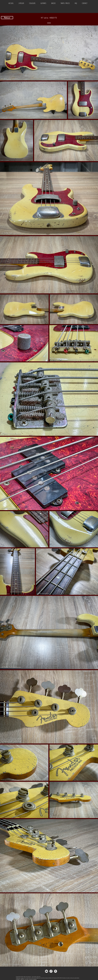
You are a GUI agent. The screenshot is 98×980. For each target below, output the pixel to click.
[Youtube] (46, 971)
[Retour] (7, 18)
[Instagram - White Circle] (55, 971)
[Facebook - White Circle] (51, 971)
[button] (32, 3)
